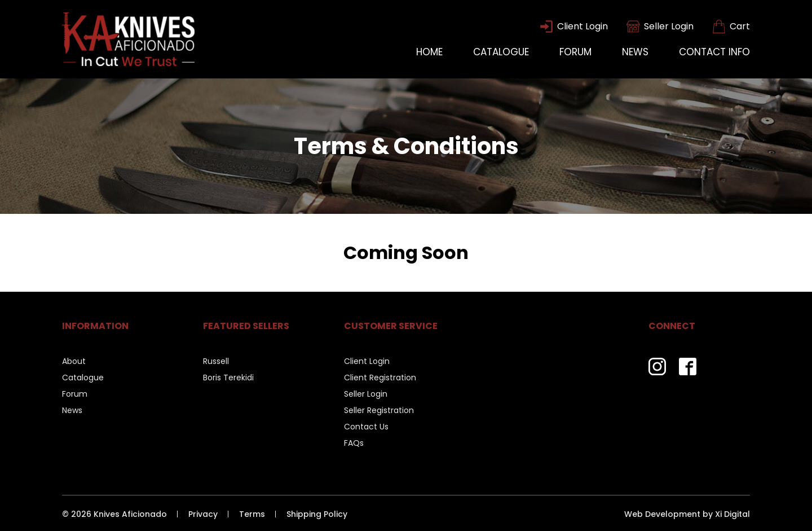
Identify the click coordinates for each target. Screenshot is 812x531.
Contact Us (366, 427)
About (74, 361)
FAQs (354, 443)
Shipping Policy (317, 514)
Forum (575, 52)
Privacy (203, 514)
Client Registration (380, 378)
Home (429, 52)
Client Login (367, 361)
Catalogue (501, 52)
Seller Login (366, 394)
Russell (216, 361)
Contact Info (714, 52)
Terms (252, 514)
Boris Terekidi (228, 378)
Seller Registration (379, 410)
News (635, 52)
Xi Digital (732, 514)
